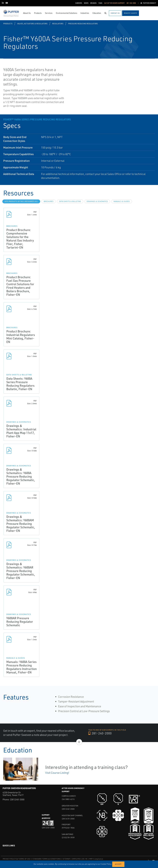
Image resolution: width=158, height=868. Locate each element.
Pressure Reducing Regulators (83, 24)
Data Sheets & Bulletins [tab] (70, 201)
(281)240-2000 (17, 799)
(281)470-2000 (68, 819)
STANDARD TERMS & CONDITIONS (47, 859)
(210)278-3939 (68, 837)
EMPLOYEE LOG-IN (80, 859)
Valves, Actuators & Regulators (32, 24)
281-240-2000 (100, 733)
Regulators (58, 24)
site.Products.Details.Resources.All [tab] (21, 201)
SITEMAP (66, 859)
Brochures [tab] (49, 201)
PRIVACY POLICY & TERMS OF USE (17, 859)
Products (8, 24)
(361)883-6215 (68, 799)
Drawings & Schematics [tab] (97, 201)
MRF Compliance (96, 859)
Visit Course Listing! (57, 773)
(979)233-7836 (68, 828)
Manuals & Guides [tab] (122, 201)
